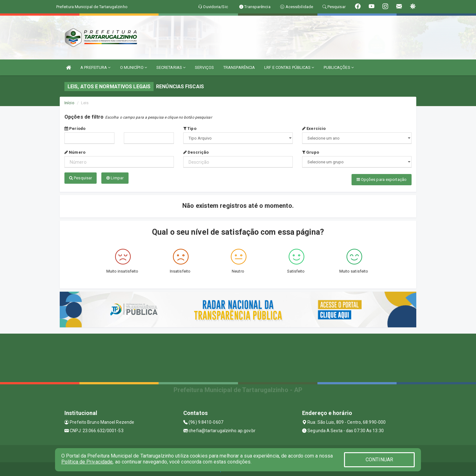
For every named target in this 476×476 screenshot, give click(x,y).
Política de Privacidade (87, 462)
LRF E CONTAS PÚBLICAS (289, 67)
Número (75, 152)
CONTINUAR (379, 460)
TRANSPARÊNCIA (239, 67)
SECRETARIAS (171, 67)
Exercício (314, 128)
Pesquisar (81, 178)
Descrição (196, 152)
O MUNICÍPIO (134, 67)
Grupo (311, 152)
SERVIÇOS (204, 67)
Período (75, 128)
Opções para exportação (382, 179)
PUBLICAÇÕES (339, 67)
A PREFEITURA (95, 67)
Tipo (190, 128)
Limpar (115, 178)
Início (69, 103)
